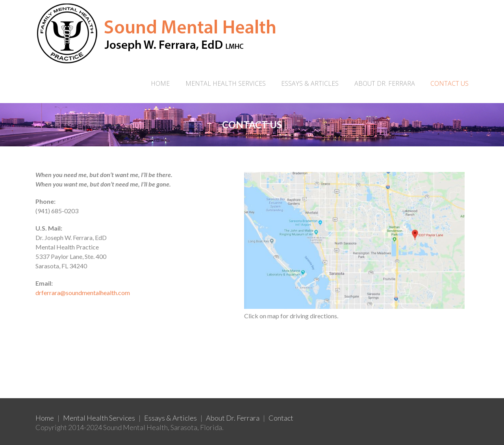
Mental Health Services (99, 418)
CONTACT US (449, 83)
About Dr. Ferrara (233, 418)
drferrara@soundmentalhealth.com (83, 293)
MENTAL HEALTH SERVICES (226, 83)
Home (160, 83)
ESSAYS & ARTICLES (310, 83)
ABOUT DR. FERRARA (385, 83)
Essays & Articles (170, 418)
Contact (281, 418)
